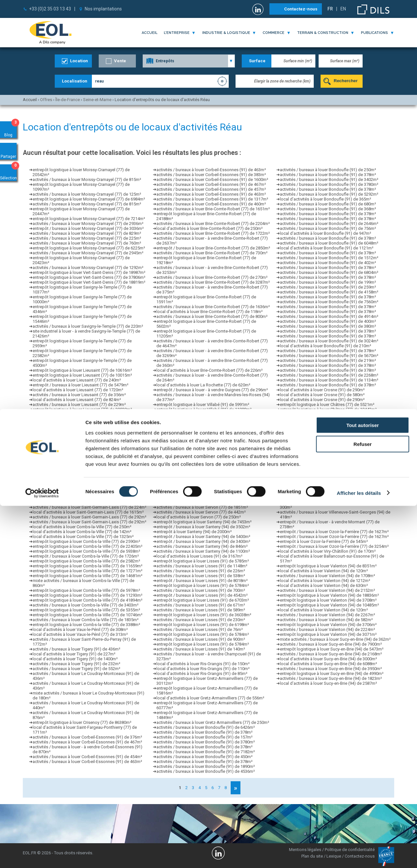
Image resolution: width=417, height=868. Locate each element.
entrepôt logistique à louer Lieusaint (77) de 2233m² (81, 434)
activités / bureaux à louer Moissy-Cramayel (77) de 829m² (87, 233)
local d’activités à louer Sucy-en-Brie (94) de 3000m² (328, 659)
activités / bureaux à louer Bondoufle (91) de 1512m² (329, 258)
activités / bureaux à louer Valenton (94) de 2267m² (327, 615)
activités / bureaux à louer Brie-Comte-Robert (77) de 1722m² (213, 233)
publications (374, 33)
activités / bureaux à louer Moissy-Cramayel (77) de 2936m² (88, 224)
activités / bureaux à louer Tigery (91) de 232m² (76, 664)
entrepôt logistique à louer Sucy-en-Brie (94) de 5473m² (332, 649)
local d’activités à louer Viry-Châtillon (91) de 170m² (328, 551)
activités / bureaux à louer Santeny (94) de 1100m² (203, 551)
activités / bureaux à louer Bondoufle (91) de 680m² (328, 204)
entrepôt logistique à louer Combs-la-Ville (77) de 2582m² (86, 561)
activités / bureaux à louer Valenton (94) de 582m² (326, 620)
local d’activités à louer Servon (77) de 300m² (199, 497)
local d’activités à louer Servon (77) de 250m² (199, 517)
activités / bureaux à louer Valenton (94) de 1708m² (327, 576)
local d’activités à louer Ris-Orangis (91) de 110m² (203, 669)
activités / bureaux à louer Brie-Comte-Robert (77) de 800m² (212, 316)
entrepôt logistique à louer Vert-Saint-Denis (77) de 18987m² (89, 272)
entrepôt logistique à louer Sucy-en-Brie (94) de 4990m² (332, 673)
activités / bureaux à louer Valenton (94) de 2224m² (327, 629)
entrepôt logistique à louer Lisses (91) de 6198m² (203, 625)
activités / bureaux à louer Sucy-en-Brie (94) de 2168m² (331, 654)
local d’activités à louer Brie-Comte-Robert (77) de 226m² (209, 370)
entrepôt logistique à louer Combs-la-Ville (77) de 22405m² (87, 546)
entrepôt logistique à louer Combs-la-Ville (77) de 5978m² (86, 590)
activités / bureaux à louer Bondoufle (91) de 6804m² (329, 272)
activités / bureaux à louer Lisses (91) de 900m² (201, 639)
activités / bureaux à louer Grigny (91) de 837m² (324, 444)
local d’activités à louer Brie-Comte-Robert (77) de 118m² (209, 312)
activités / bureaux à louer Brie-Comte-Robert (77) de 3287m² (213, 282)
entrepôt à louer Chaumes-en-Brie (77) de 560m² (325, 473)
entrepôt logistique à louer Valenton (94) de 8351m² (328, 566)
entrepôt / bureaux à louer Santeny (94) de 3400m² (203, 541)
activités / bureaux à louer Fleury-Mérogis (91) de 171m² (332, 478)
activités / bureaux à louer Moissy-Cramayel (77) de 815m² (87, 180)
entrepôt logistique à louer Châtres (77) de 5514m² (327, 414)
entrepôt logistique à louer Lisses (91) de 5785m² (203, 561)
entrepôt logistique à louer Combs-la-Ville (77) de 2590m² (86, 541)
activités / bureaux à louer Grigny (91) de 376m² (324, 463)
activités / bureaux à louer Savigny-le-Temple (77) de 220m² (88, 326)
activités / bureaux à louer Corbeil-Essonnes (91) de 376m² (87, 737)
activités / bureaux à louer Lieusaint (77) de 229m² (79, 404)
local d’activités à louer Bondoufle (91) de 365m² (325, 199)
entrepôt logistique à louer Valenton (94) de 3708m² (328, 600)
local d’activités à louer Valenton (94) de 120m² (324, 571)
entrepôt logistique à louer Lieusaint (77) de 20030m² (82, 409)
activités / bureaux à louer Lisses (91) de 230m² (201, 620)
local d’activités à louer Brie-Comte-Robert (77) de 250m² (209, 228)
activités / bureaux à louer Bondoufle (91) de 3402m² (329, 180)
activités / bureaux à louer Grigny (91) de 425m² (324, 439)
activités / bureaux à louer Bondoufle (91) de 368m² (328, 209)
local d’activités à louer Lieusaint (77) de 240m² (77, 380)
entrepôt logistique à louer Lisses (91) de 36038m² (204, 615)
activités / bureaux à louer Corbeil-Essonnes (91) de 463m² (87, 762)
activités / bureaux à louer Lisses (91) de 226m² (201, 571)
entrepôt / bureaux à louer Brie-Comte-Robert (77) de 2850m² (213, 248)
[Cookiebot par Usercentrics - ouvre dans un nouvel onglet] (42, 855)
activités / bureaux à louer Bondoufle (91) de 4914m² (329, 316)
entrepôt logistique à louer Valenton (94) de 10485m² (329, 605)
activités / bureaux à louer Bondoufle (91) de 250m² (328, 170)
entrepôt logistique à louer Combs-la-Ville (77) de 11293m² (87, 595)
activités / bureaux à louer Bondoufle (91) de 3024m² (329, 341)
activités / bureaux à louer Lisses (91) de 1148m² (202, 566)
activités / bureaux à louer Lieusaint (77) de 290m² (79, 458)
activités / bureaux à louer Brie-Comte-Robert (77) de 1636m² (213, 307)
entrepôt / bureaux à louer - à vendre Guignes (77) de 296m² (212, 390)
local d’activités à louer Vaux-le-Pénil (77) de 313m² (80, 634)
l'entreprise (177, 33)
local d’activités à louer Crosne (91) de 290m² (322, 390)
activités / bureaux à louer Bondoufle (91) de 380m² (328, 326)
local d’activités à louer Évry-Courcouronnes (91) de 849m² (211, 458)
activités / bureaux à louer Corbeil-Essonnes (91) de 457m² (211, 189)
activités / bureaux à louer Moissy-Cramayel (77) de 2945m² (88, 253)
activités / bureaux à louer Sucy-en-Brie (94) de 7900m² (331, 644)
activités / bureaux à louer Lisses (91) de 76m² (200, 629)
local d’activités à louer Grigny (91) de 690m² (322, 458)
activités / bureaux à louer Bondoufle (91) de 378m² (204, 732)
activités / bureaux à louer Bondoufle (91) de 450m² (204, 757)
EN (343, 9)
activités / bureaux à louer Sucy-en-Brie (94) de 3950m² (331, 669)
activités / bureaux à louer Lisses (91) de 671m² (201, 605)
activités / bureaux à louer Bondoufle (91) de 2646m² (329, 224)
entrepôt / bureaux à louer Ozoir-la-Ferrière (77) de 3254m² (334, 546)
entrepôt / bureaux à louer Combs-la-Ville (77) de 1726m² (86, 556)
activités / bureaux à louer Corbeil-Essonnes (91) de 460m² (211, 204)
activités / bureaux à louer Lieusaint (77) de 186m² (79, 424)
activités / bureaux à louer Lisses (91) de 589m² (201, 610)
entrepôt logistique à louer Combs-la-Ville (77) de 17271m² (87, 571)
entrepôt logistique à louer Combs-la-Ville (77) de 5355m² (86, 610)
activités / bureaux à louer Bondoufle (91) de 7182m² (206, 752)
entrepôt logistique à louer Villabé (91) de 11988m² (204, 409)
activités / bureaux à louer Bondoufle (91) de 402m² (328, 263)
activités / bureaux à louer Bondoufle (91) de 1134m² (329, 380)
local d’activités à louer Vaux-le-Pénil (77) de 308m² (80, 629)
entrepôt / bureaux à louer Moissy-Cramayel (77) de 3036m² (88, 228)
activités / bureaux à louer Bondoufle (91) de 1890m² (206, 766)
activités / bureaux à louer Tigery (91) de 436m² (76, 649)
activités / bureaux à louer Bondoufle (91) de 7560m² (329, 302)
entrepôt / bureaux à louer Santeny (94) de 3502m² (203, 527)
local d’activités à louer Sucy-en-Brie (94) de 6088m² (328, 664)
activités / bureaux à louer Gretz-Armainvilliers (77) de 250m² (213, 722)
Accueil (150, 33)
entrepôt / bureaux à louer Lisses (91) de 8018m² (202, 581)
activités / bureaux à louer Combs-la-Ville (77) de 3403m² (86, 605)
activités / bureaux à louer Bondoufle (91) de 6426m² (206, 727)
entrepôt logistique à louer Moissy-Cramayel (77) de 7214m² (89, 219)
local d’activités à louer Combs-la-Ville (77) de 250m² (82, 527)
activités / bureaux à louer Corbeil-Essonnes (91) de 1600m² (212, 180)
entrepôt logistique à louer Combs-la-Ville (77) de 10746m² (87, 615)
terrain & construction (323, 33)
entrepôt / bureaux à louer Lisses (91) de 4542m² (202, 595)
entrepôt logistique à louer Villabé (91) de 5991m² (203, 404)
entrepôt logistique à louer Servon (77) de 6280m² (203, 493)
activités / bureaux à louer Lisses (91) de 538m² (201, 576)
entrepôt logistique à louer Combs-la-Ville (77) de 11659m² (87, 566)
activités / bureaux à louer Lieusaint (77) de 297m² (79, 429)
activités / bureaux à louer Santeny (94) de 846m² (202, 546)
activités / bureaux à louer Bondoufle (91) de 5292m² (329, 194)
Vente (120, 61)
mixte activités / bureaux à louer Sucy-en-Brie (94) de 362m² (335, 639)
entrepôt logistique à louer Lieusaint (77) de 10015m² (82, 375)
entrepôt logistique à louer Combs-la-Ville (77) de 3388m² (86, 625)
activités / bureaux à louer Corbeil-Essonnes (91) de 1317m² (212, 199)
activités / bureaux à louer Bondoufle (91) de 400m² (328, 321)
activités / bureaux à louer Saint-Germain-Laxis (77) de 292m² (89, 493)
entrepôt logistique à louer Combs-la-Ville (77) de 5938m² (86, 551)
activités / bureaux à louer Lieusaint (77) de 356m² (79, 395)
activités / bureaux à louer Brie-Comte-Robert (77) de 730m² (212, 253)
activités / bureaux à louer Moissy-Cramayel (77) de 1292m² (88, 268)
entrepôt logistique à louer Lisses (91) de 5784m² (203, 585)
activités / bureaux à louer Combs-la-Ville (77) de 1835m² (86, 620)
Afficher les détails (359, 855)
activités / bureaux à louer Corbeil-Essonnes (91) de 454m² (87, 757)
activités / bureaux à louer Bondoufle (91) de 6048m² (329, 243)
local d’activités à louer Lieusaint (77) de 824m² (77, 400)
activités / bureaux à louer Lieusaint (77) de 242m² (79, 468)
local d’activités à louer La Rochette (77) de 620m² (203, 385)
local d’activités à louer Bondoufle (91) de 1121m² (327, 248)
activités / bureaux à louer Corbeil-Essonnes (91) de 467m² (87, 742)
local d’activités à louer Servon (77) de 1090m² (200, 483)
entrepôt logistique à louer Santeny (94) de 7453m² (204, 522)
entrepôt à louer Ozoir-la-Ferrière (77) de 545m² (324, 541)
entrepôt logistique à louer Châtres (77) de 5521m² (327, 404)
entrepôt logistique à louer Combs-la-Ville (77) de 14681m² (87, 576)
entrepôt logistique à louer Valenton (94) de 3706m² (328, 625)
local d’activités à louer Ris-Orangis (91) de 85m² (202, 673)
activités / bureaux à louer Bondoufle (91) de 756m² (328, 228)
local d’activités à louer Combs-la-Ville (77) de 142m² (82, 532)
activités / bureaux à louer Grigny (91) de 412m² (324, 468)
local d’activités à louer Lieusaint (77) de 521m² (77, 439)
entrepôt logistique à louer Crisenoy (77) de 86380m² (82, 722)
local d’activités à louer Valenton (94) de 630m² (324, 585)
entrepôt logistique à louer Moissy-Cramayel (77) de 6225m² (89, 248)
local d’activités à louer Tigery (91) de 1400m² (75, 659)
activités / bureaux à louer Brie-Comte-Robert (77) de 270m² (212, 277)
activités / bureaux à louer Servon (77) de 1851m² (202, 507)
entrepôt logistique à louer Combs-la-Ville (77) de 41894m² (87, 600)
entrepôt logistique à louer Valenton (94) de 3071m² (328, 634)
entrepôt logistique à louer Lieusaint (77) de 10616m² (82, 370)
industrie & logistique (226, 33)
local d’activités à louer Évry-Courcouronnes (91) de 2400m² (212, 414)
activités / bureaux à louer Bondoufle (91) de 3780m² (206, 742)
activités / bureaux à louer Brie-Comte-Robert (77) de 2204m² (213, 224)
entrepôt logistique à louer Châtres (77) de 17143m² (328, 419)
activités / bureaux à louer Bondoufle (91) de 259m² (328, 287)
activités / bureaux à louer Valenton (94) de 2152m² (327, 590)
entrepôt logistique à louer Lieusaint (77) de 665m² (80, 478)
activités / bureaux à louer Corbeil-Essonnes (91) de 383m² (211, 175)
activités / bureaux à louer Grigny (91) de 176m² (324, 449)
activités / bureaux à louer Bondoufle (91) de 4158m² (329, 292)
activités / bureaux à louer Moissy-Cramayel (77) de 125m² (87, 194)
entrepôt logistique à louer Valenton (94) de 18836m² (329, 595)
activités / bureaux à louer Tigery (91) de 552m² (76, 669)
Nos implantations (103, 9)
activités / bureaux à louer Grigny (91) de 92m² (323, 429)
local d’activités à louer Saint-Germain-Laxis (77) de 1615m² (88, 512)
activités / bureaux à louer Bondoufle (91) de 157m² (204, 737)
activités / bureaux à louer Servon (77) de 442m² (201, 512)
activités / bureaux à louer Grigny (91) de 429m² (324, 434)
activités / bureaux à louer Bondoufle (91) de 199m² (328, 282)
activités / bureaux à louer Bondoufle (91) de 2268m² (329, 375)
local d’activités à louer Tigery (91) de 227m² (74, 654)
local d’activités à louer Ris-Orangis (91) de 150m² (203, 664)
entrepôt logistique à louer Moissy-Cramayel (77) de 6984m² (89, 199)
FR (330, 9)
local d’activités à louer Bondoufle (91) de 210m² (325, 346)
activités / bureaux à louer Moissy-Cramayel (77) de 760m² (87, 243)
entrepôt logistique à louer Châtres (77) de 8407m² (327, 424)
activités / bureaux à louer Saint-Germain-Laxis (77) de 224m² (89, 497)
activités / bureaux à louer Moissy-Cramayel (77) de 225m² (87, 238)
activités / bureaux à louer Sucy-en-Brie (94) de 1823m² (331, 678)
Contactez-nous (301, 9)
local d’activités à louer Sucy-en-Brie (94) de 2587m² (328, 683)
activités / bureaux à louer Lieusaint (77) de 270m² (79, 444)
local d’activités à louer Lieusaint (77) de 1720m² (78, 390)
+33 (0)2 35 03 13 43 (50, 9)
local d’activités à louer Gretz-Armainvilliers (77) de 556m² (210, 698)
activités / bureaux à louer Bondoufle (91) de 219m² (328, 360)
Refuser (363, 807)
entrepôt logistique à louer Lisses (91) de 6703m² (203, 600)
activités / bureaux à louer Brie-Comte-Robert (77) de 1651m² (213, 209)
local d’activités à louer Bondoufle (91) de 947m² (325, 233)
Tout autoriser (363, 787)
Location (79, 61)
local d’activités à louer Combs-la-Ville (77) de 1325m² (83, 537)
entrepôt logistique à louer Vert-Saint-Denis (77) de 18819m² (89, 282)
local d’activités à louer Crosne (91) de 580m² (322, 395)
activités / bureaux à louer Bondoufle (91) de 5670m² (329, 356)
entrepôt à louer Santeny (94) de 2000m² (194, 532)
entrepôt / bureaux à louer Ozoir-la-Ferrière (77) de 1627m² (334, 532)
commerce (273, 33)
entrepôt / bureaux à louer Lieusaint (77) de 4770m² (80, 473)
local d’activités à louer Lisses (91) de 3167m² (199, 556)
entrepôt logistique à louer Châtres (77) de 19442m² (328, 409)
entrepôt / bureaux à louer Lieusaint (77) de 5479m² (80, 385)
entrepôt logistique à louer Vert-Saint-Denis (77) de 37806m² (89, 277)
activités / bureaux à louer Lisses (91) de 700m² (201, 590)
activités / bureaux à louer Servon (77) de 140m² (201, 488)
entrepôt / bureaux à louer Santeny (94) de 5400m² (203, 537)
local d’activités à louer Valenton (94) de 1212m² (325, 581)
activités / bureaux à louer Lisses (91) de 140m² (201, 649)
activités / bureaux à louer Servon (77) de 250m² (201, 502)
